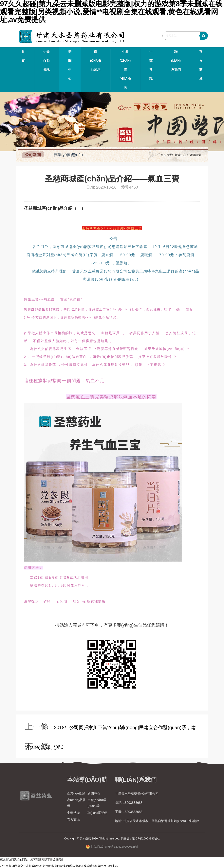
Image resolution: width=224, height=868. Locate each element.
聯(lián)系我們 (176, 61)
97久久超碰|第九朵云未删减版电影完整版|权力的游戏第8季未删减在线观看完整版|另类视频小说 (59, 866)
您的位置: (167, 155)
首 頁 (23, 56)
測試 (59, 747)
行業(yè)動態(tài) (68, 155)
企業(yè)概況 (47, 61)
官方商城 (201, 65)
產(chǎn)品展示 (95, 61)
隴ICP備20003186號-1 (146, 838)
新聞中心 (70, 65)
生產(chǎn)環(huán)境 (125, 70)
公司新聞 (33, 155)
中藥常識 (151, 65)
